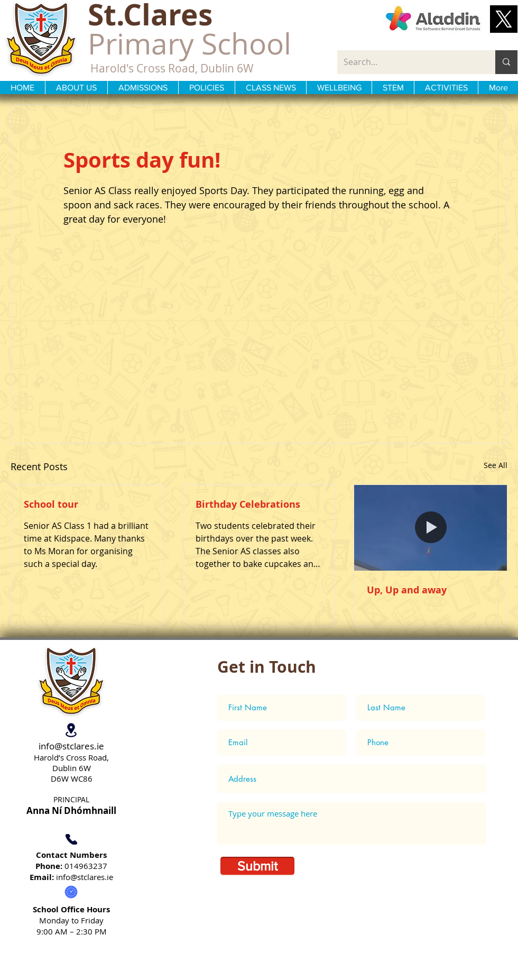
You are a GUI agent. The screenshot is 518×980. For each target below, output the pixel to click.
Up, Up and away (407, 590)
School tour (51, 504)
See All (496, 465)
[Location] (71, 730)
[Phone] (71, 839)
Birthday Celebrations (248, 504)
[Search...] (408, 62)
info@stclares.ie (71, 746)
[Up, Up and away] (431, 528)
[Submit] (257, 866)
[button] (504, 19)
